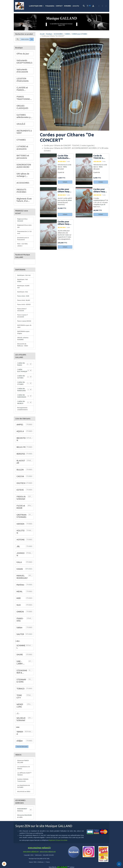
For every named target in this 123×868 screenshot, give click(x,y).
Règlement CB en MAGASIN (23, 221)
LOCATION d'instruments (23, 80)
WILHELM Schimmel (21, 723)
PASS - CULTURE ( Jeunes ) (23, 246)
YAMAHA (20, 737)
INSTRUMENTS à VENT (24, 132)
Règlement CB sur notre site (23, 227)
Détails (65, 182)
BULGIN (20, 474)
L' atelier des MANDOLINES (22, 394)
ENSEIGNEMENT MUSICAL (22, 815)
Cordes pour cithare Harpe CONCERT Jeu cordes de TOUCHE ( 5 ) (64, 191)
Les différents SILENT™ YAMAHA (25, 779)
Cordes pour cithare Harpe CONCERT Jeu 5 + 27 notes (64, 223)
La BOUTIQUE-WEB (36, 6)
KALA (19, 566)
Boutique (49, 34)
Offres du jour (23, 54)
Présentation (50, 6)
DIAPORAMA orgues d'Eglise (24, 336)
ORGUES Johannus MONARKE (23, 342)
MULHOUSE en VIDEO (24, 797)
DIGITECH (21, 487)
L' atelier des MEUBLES (21, 406)
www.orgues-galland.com (48, 857)
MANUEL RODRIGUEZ (22, 581)
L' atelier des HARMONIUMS (22, 400)
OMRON (20, 616)
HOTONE (21, 544)
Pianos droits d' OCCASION (22, 312)
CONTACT (59, 6)
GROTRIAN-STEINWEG (22, 520)
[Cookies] (4, 864)
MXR (19, 602)
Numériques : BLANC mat (24, 289)
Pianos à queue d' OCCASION (23, 319)
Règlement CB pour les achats (58, 846)
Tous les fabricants (22, 751)
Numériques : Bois (23, 294)
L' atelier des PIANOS (21, 368)
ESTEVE (20, 494)
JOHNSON (21, 558)
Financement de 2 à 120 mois (25, 233)
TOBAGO (21, 693)
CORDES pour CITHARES (80, 34)
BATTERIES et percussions (23, 157)
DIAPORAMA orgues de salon (24, 329)
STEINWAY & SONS (21, 685)
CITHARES (21, 140)
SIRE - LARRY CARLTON (21, 667)
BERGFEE (21, 458)
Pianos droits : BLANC (24, 303)
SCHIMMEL (21, 651)
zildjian (20, 745)
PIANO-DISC (20, 624)
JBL (18, 550)
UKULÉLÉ (21, 124)
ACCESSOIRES (58, 34)
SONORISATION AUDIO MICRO (24, 166)
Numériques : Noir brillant (23, 282)
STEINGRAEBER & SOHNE (22, 676)
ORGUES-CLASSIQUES (22, 107)
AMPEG (20, 429)
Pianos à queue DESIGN (24, 324)
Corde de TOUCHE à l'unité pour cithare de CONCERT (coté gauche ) (100, 157)
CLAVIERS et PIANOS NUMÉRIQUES (23, 89)
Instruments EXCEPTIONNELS (24, 62)
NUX (19, 609)
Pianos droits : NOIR (23, 298)
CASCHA (20, 481)
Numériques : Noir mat (24, 277)
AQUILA (20, 435)
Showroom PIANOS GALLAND (23, 766)
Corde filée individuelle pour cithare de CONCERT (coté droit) (65, 157)
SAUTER (20, 638)
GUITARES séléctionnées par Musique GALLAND (24, 116)
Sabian (19, 632)
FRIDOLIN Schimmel (21, 502)
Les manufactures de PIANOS (24, 772)
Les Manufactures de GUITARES (24, 791)
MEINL (20, 596)
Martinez (20, 589)
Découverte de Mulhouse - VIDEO (23, 349)
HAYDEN (20, 528)
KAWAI (20, 573)
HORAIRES (68, 6)
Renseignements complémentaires (23, 413)
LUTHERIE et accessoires (22, 148)
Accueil (42, 34)
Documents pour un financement (23, 240)
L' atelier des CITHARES (21, 387)
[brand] (20, 6)
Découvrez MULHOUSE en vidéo (24, 822)
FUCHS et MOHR (21, 511)
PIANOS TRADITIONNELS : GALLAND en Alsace (24, 98)
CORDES (67, 34)
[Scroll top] (119, 864)
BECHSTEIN (21, 443)
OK (32, 40)
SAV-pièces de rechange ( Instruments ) (23, 175)
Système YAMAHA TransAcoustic (23, 785)
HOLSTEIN (21, 536)
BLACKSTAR (21, 466)
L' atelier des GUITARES (21, 381)
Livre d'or (76, 6)
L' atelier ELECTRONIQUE (22, 374)
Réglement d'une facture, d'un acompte (24, 200)
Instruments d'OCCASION (22, 71)
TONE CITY (19, 701)
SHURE (20, 659)
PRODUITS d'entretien (21, 191)
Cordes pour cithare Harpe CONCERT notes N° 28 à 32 (100, 191)
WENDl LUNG (20, 710)
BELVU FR (21, 451)
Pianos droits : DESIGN (24, 307)
